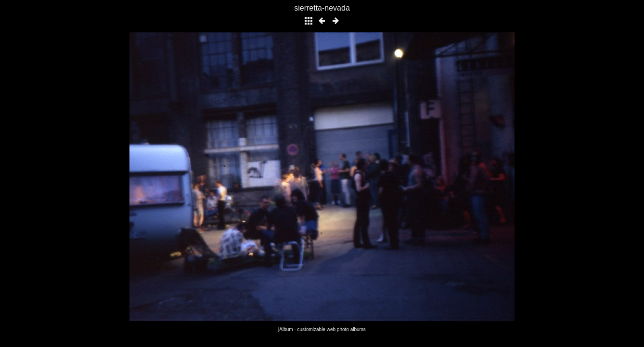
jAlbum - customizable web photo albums (322, 329)
